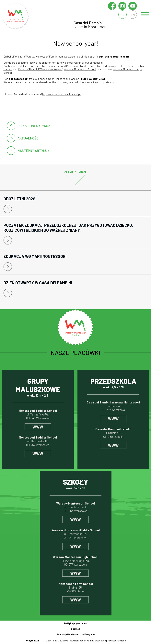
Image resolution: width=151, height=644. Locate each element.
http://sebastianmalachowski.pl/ (62, 94)
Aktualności (28, 138)
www (38, 427)
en (133, 14)
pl (122, 14)
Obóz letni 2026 (19, 199)
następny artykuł (34, 151)
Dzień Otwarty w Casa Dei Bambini (38, 283)
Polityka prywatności (75, 623)
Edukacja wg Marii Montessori (35, 256)
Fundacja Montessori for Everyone (76, 634)
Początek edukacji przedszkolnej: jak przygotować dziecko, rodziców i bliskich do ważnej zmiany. (68, 228)
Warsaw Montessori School (80, 69)
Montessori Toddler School (19, 66)
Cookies (75, 629)
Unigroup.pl (32, 640)
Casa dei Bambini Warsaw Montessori (40, 69)
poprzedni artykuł (34, 126)
